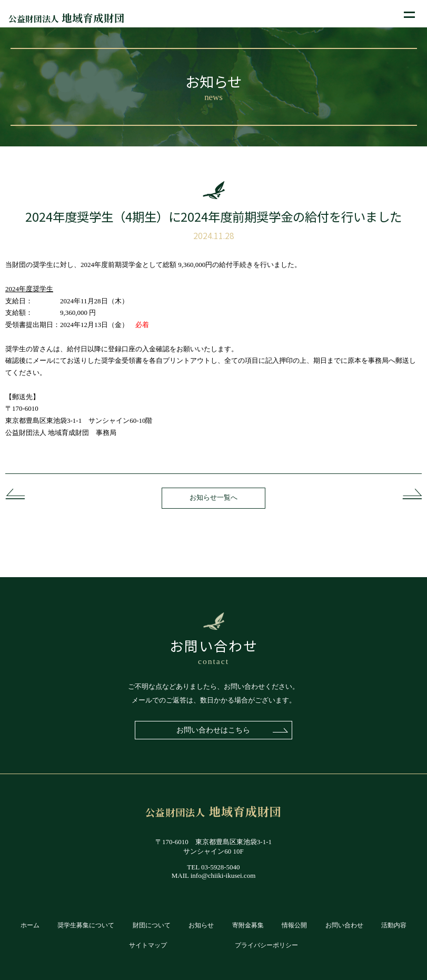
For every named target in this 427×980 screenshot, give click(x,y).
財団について (152, 925)
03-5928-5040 (221, 867)
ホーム (30, 925)
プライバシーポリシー (266, 946)
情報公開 (294, 925)
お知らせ (201, 925)
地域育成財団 (67, 18)
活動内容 (394, 925)
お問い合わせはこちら (214, 730)
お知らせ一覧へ (213, 497)
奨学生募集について (86, 925)
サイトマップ (148, 946)
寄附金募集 (248, 925)
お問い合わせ (344, 925)
